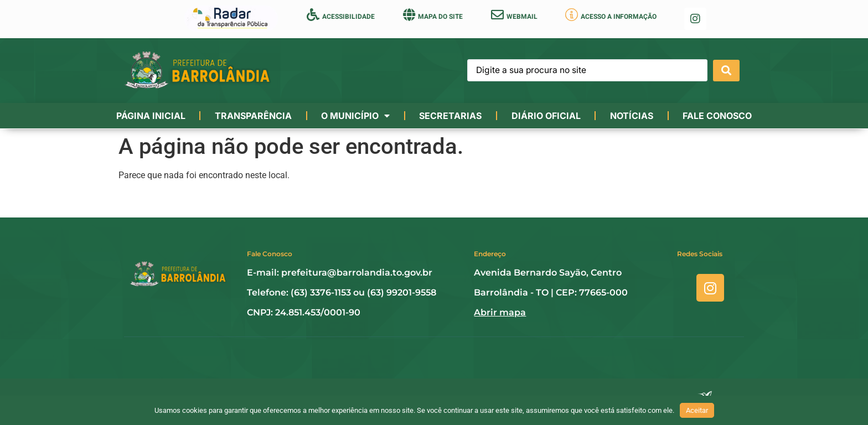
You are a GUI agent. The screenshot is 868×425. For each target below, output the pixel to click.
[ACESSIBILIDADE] (313, 15)
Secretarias (450, 116)
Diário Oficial (546, 116)
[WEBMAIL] (497, 15)
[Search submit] (726, 71)
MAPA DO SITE (440, 17)
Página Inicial (151, 116)
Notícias (632, 116)
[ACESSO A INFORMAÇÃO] (572, 15)
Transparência (253, 116)
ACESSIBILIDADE (348, 17)
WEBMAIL (522, 17)
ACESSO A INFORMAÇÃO (619, 17)
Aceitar (697, 410)
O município (355, 116)
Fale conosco (717, 116)
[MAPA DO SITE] (409, 15)
